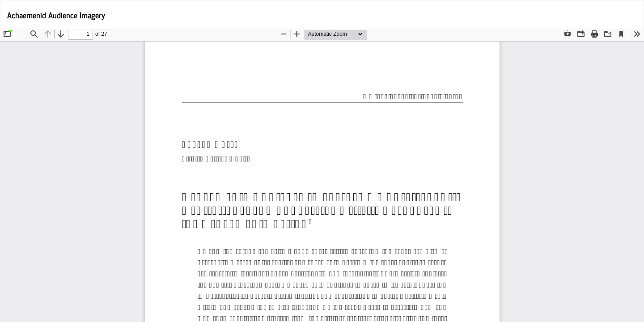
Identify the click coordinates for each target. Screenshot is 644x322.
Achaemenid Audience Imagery (56, 15)
